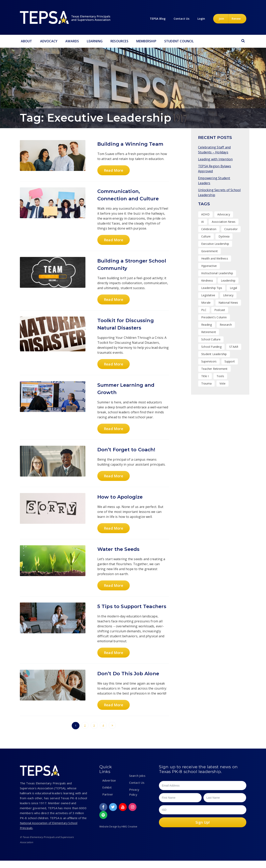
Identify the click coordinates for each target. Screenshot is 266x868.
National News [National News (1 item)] (228, 303)
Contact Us (137, 790)
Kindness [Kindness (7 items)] (207, 280)
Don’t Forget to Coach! (129, 449)
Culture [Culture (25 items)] (206, 236)
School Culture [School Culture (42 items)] (211, 339)
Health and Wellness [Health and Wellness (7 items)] (215, 258)
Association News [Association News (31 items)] (224, 222)
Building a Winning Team (133, 144)
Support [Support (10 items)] (230, 361)
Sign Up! (203, 830)
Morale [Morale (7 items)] (206, 303)
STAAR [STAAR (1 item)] (234, 347)
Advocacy (49, 41)
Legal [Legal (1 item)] (233, 288)
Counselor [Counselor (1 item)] (231, 229)
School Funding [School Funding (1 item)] (211, 347)
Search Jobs (137, 783)
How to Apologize (122, 497)
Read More (113, 170)
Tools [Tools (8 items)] (220, 376)
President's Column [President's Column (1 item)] (214, 317)
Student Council (179, 41)
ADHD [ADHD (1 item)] (205, 214)
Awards (72, 41)
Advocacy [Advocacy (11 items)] (224, 214)
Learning (95, 41)
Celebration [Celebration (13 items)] (209, 229)
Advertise (109, 788)
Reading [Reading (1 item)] (207, 325)
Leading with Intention (215, 159)
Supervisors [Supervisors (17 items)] (209, 361)
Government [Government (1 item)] (209, 251)
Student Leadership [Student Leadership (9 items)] (214, 354)
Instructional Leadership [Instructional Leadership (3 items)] (217, 273)
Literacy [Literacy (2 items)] (228, 295)
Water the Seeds (120, 549)
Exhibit (107, 795)
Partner (108, 802)
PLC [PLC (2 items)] (204, 310)
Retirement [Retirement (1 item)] (209, 332)
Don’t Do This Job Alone (131, 681)
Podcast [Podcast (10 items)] (220, 310)
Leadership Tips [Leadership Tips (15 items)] (212, 288)
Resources (119, 41)
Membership (146, 41)
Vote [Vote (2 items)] (223, 383)
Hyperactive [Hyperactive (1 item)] (209, 266)
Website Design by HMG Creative (118, 834)
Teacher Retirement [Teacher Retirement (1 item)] (214, 369)
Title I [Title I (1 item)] (205, 376)
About (27, 41)
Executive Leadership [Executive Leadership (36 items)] (215, 244)
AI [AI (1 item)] (203, 222)
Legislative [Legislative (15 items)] (208, 295)
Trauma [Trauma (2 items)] (206, 383)
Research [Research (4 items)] (226, 325)
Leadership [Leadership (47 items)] (228, 280)
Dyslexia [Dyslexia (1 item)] (224, 236)
